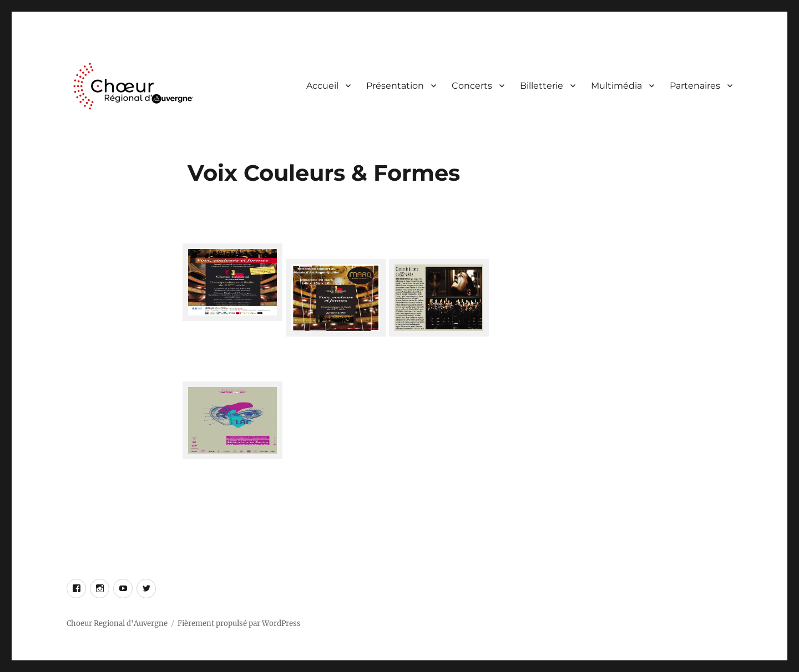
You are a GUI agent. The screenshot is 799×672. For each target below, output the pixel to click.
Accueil (322, 86)
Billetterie (542, 86)
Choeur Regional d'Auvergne (117, 623)
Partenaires (695, 86)
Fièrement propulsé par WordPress (239, 623)
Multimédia (616, 86)
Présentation (395, 86)
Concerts (472, 86)
